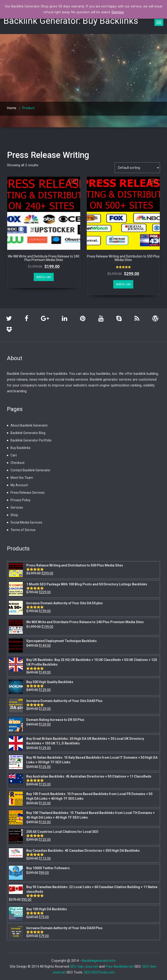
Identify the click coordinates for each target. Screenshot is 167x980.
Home (12, 108)
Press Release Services (28, 493)
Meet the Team (22, 478)
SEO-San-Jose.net (84, 966)
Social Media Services (26, 522)
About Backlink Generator (29, 425)
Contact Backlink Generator (30, 470)
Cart (14, 455)
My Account (19, 485)
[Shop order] (137, 168)
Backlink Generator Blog (28, 433)
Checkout (17, 463)
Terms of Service (23, 530)
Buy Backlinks (20, 448)
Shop (14, 515)
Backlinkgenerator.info (99, 961)
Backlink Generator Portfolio (31, 440)
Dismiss (118, 12)
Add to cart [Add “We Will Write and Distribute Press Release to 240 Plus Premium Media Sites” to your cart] (44, 277)
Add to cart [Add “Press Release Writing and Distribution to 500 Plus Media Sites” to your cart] (123, 284)
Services (17, 507)
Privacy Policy (20, 500)
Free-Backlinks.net (120, 966)
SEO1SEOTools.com (99, 972)
